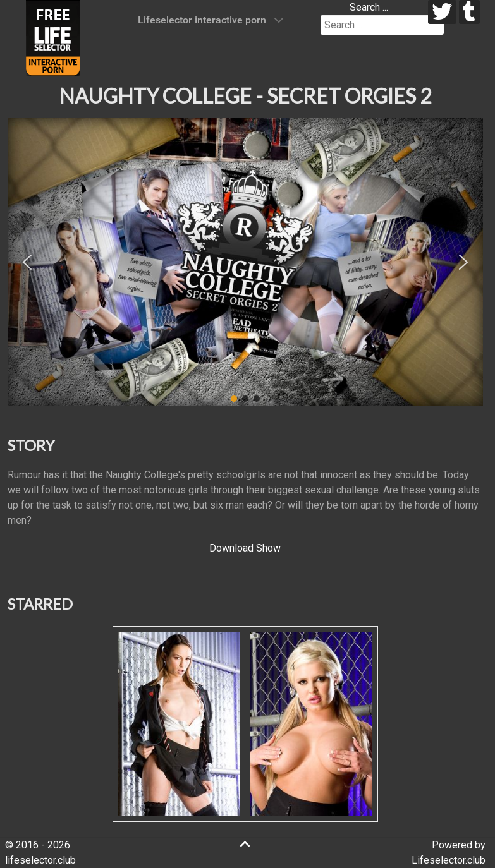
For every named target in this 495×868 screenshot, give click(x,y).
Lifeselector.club (449, 860)
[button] (27, 262)
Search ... (369, 7)
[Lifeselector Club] (53, 37)
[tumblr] (469, 12)
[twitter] (442, 12)
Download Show (245, 548)
